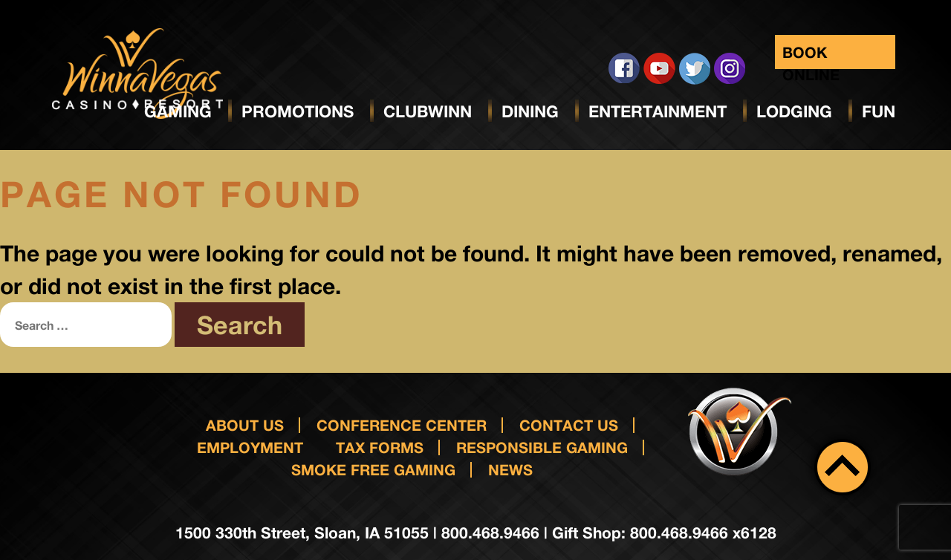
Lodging (794, 111)
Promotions (298, 111)
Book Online (811, 56)
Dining (530, 111)
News (510, 469)
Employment (250, 447)
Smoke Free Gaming (373, 469)
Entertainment (658, 111)
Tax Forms (380, 447)
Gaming (178, 111)
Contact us (569, 425)
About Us (245, 425)
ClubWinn (428, 111)
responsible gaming (542, 447)
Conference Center (402, 425)
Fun (879, 111)
